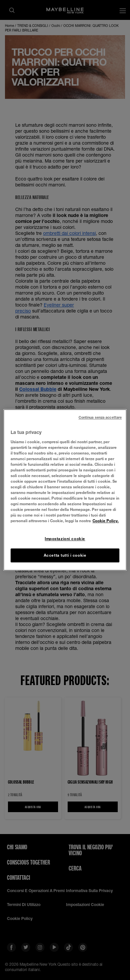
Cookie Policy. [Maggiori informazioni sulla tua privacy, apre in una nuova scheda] (106, 521)
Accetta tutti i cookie (65, 556)
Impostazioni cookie (65, 539)
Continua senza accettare (100, 417)
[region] (65, 490)
